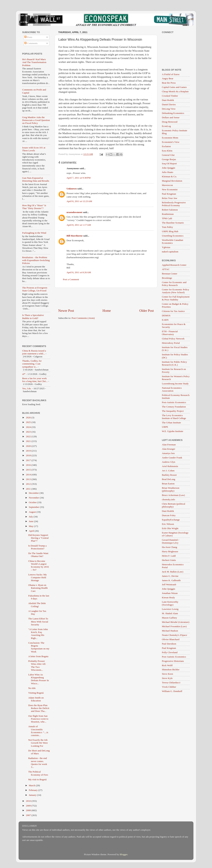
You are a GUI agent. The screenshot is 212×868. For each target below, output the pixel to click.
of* (24, 374)
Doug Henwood (170, 122)
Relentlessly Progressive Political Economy (174, 204)
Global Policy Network (173, 339)
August (33, 512)
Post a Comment (71, 279)
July (31, 517)
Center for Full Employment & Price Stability (176, 298)
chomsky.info (168, 499)
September (34, 507)
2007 (29, 815)
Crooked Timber (170, 96)
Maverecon (167, 185)
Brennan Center (170, 274)
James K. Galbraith (171, 580)
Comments (31, 43)
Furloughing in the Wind (34, 233)
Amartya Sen (168, 453)
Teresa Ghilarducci (171, 683)
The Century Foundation (174, 407)
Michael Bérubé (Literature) (176, 622)
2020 (29, 446)
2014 (29, 475)
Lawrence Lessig (170, 609)
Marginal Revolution (172, 181)
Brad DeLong (169, 479)
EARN (165, 320)
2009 (29, 806)
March (32, 785)
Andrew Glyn (169, 462)
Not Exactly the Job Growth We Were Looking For (38, 743)
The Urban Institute (171, 423)
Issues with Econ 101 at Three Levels (34, 149)
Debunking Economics (173, 113)
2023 (29, 432)
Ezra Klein (167, 151)
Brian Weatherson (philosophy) (171, 489)
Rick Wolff (167, 665)
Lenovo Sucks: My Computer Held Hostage (38, 577)
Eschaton (166, 146)
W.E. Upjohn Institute (173, 431)
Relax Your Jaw (170, 198)
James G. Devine (170, 576)
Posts (28, 37)
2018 (29, 455)
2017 (29, 460)
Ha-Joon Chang (169, 547)
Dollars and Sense (171, 117)
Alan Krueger (169, 449)
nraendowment (74, 212)
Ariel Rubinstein (170, 466)
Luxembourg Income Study (175, 384)
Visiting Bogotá (36, 693)
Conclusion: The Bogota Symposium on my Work (39, 647)
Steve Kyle (167, 678)
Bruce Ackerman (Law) (173, 495)
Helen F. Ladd (169, 556)
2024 (29, 427)
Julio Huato (168, 172)
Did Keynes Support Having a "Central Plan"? (38, 538)
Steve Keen (167, 674)
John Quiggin (168, 168)
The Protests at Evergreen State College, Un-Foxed (35, 289)
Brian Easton (168, 484)
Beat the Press (169, 83)
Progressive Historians (173, 661)
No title (32, 688)
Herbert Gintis (169, 560)
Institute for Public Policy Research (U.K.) (174, 363)
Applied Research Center (174, 265)
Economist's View (171, 142)
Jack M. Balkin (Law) (173, 572)
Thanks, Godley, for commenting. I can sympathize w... (32, 364)
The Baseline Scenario (173, 223)
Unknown (72, 189)
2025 (29, 422)
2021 (29, 441)
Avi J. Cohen (168, 471)
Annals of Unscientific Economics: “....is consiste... (38, 731)
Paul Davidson (169, 644)
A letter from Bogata (38, 656)
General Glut (168, 155)
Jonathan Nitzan (170, 593)
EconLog (166, 126)
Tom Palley (167, 227)
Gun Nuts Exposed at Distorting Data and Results (36, 179)
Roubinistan (168, 214)
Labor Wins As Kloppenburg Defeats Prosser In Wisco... (39, 679)
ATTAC (166, 269)
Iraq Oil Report (169, 163)
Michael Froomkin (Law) (174, 626)
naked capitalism (170, 252)
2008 (29, 810)
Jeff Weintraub (169, 584)
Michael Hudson (170, 631)
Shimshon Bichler (171, 670)
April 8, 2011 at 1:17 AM (79, 225)
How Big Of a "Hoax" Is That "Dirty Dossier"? (34, 207)
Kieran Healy (168, 597)
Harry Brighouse (170, 551)
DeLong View (169, 109)
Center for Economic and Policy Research (174, 284)
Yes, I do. (27, 388)
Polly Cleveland (170, 652)
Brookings (167, 278)
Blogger (124, 854)
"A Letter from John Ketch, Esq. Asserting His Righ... (38, 634)
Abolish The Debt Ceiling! (37, 605)
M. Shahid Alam (170, 613)
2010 (29, 801)
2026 (29, 417)
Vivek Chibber (169, 687)
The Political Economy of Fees (38, 773)
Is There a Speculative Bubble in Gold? (33, 317)
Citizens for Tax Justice (173, 311)
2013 (29, 479)
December (34, 493)
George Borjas (169, 159)
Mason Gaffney (169, 618)
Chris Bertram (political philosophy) (174, 505)
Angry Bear (168, 78)
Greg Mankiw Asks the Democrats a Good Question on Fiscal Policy (36, 120)
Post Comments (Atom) (83, 318)
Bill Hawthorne (75, 236)
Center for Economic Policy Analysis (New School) (175, 291)
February (34, 790)
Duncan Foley (169, 515)
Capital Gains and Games (174, 87)
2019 (29, 451)
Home (107, 311)
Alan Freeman (169, 445)
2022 (29, 436)
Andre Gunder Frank (172, 458)
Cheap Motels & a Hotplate (175, 91)
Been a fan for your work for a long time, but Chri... (35, 380)
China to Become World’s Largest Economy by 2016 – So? (39, 565)
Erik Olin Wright (170, 528)
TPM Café (167, 218)
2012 (29, 484)
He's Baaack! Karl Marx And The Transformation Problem (34, 62)
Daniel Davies (169, 104)
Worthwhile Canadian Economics (173, 241)
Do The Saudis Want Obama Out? (38, 555)
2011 (29, 489)
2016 (29, 465)
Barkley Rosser (169, 475)
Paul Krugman (169, 194)
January (33, 795)
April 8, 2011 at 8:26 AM (79, 272)
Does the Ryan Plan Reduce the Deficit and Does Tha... (39, 708)
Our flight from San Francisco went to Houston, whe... (38, 719)
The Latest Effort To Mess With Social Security (38, 621)
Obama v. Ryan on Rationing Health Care (38, 588)
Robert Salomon (170, 210)
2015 (29, 470)
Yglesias (166, 247)
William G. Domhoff (172, 691)
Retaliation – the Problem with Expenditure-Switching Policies (36, 260)
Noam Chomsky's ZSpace (175, 635)
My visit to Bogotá (37, 779)
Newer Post (66, 311)
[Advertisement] (106, 298)
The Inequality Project (173, 411)
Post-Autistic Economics (174, 402)
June (31, 521)
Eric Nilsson (168, 524)
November (34, 498)
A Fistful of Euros (171, 74)
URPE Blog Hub (170, 231)
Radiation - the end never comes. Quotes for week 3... (38, 763)
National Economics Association (172, 389)
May (31, 526)
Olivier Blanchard (171, 639)
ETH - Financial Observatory (170, 333)
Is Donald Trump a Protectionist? (37, 547)
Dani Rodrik (168, 100)
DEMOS (166, 315)
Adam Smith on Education (36, 699)
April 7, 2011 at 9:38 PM (79, 178)
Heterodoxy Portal (171, 343)
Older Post (147, 311)
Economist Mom (170, 138)
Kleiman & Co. (169, 176)
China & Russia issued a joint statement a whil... (34, 352)
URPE (165, 427)
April (32, 531)
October (33, 502)
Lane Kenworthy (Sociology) (170, 603)
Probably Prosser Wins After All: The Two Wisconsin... (37, 665)
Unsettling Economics (173, 236)
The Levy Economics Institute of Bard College (174, 417)
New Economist (170, 189)
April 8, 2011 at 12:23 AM (79, 201)
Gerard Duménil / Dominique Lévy (170, 541)
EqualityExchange (171, 520)
